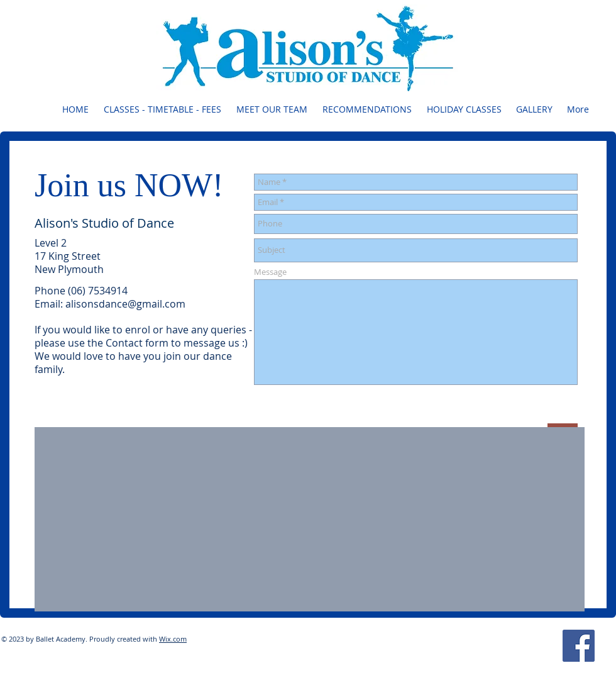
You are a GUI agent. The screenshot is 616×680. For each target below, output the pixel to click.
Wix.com (173, 639)
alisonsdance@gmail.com (125, 304)
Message (270, 272)
